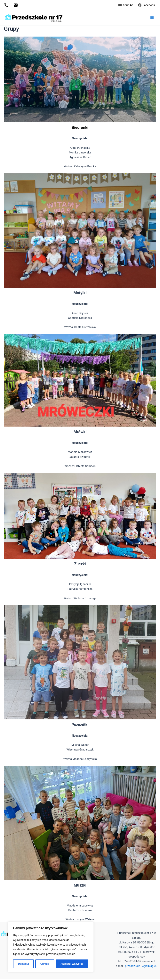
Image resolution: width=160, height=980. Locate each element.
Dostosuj (23, 964)
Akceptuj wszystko (72, 964)
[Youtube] (126, 5)
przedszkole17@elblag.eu (141, 966)
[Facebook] (146, 5)
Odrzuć (45, 964)
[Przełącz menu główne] (152, 18)
